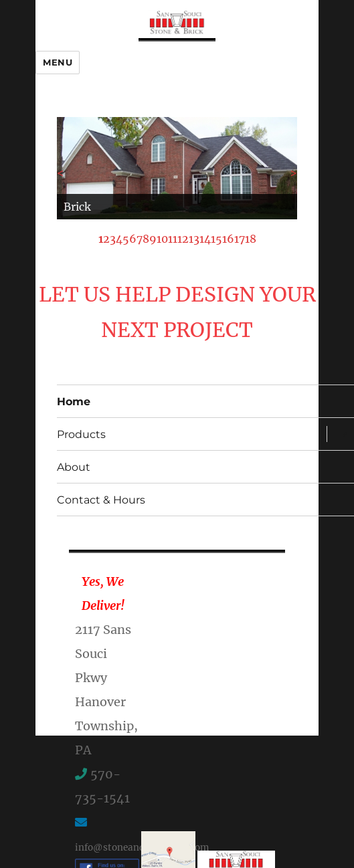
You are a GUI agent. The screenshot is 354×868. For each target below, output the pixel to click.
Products (81, 434)
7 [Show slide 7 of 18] (140, 239)
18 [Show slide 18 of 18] (251, 239)
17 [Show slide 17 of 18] (240, 239)
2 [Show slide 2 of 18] (106, 239)
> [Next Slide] (293, 173)
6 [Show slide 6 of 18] (133, 239)
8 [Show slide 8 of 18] (146, 239)
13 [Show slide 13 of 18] (194, 239)
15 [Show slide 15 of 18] (216, 239)
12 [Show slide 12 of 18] (183, 239)
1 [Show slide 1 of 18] (101, 239)
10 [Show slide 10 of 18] (162, 239)
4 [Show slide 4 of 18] (119, 239)
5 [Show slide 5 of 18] (126, 239)
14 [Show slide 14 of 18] (205, 239)
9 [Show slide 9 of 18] (153, 239)
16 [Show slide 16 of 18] (228, 239)
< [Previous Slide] (61, 173)
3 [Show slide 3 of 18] (113, 239)
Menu (58, 62)
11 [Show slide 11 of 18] (173, 239)
